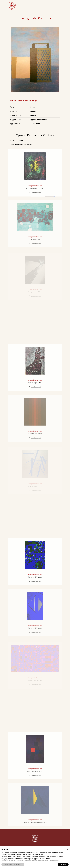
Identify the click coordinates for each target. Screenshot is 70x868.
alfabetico (29, 144)
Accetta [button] (63, 864)
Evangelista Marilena (35, 18)
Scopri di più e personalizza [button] (13, 864)
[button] (68, 849)
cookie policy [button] (39, 855)
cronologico (19, 144)
